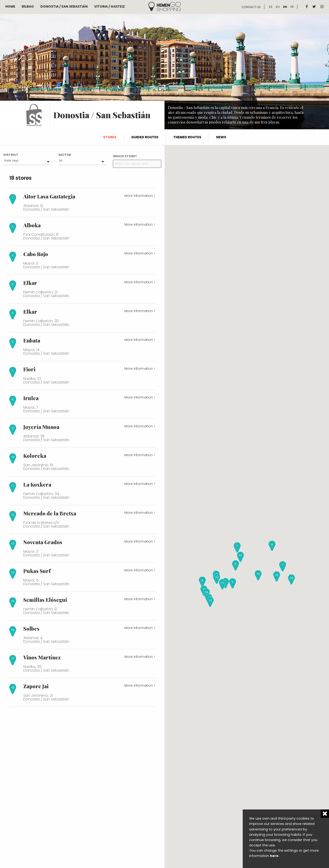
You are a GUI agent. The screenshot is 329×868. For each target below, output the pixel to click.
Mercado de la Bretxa (50, 513)
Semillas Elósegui (45, 600)
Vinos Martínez (42, 657)
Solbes (31, 629)
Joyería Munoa (41, 427)
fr (292, 7)
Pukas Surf (37, 571)
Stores (110, 137)
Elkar (30, 283)
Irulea (31, 398)
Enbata (32, 340)
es (271, 7)
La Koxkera (37, 484)
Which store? (125, 156)
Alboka (32, 225)
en (285, 7)
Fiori (29, 369)
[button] (283, 566)
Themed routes (187, 137)
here (274, 856)
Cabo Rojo (36, 254)
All (61, 161)
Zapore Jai (36, 686)
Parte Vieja (11, 161)
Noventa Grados (43, 542)
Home (10, 6)
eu (278, 7)
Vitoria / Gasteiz (109, 6)
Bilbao (28, 6)
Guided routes (145, 137)
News (221, 137)
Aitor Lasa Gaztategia (49, 196)
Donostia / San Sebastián (64, 6)
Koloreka (35, 456)
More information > (140, 196)
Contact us (251, 7)
